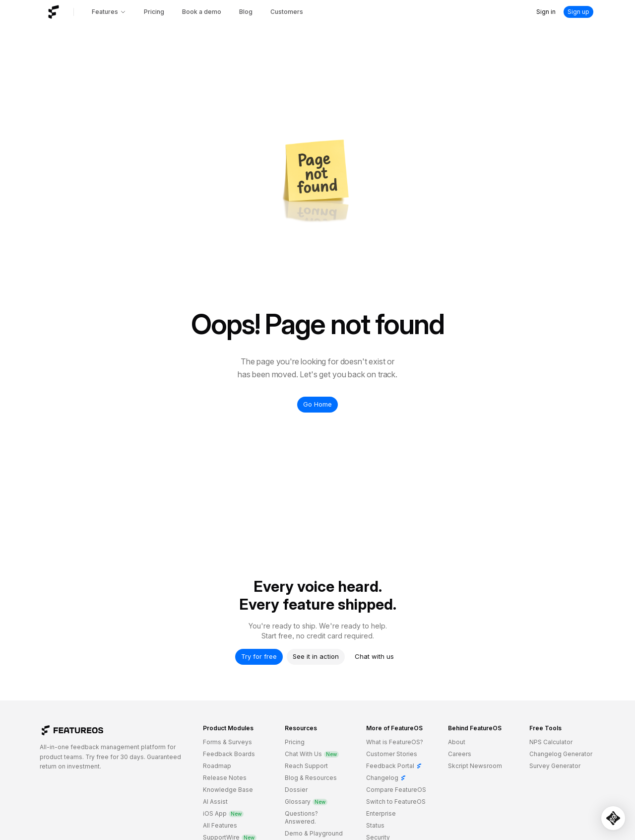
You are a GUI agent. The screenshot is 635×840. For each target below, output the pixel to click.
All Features (220, 825)
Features (109, 12)
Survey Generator (555, 766)
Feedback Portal (394, 766)
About (457, 742)
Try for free (259, 656)
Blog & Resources (311, 778)
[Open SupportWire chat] (613, 818)
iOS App (223, 813)
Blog (246, 12)
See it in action (316, 656)
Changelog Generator (561, 754)
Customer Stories (392, 754)
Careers (460, 754)
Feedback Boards (229, 754)
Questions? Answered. (301, 817)
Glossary (306, 802)
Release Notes (225, 778)
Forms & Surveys (227, 742)
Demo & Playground (314, 833)
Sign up (578, 12)
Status (375, 825)
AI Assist (215, 802)
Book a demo (202, 12)
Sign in (546, 12)
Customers (287, 12)
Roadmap (217, 766)
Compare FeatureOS (396, 790)
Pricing (154, 12)
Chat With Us (312, 754)
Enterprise (381, 813)
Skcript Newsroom (475, 766)
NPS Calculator (551, 742)
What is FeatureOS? (395, 742)
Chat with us (374, 656)
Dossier (296, 790)
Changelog (386, 778)
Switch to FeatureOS (396, 802)
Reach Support (306, 766)
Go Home (317, 404)
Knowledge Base (228, 790)
